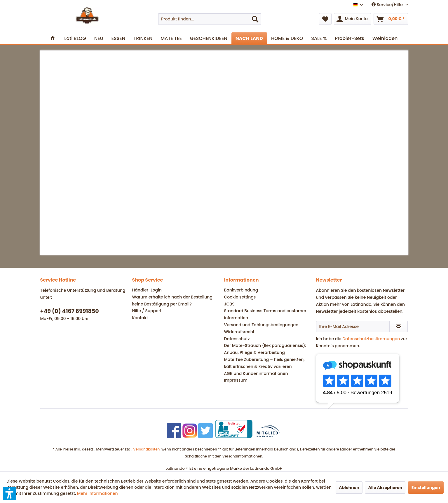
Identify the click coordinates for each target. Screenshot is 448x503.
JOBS (229, 304)
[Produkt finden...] (210, 19)
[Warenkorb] (391, 19)
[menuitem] (210, 19)
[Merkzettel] (325, 19)
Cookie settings (240, 297)
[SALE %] (319, 38)
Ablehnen (349, 488)
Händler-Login (147, 290)
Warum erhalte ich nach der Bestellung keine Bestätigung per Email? (172, 301)
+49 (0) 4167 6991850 (70, 311)
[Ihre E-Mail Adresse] (353, 326)
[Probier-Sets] (349, 38)
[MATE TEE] (171, 38)
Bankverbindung (241, 290)
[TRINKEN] (143, 38)
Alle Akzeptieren (385, 488)
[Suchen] (255, 19)
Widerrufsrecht (239, 332)
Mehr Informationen (97, 493)
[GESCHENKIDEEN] (209, 38)
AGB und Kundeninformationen (256, 373)
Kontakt (140, 318)
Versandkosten (146, 449)
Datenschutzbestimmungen (371, 339)
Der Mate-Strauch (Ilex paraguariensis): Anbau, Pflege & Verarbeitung (265, 349)
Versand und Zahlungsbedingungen (261, 325)
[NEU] (99, 38)
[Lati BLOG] (75, 38)
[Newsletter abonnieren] (399, 326)
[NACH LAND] (249, 38)
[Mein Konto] (352, 19)
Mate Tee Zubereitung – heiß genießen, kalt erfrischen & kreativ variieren (264, 363)
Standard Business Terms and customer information (265, 314)
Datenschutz (237, 339)
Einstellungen (426, 488)
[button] (10, 493)
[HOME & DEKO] (287, 38)
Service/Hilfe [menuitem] (388, 5)
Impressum (236, 380)
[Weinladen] (385, 38)
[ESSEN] (118, 38)
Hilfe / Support (147, 311)
